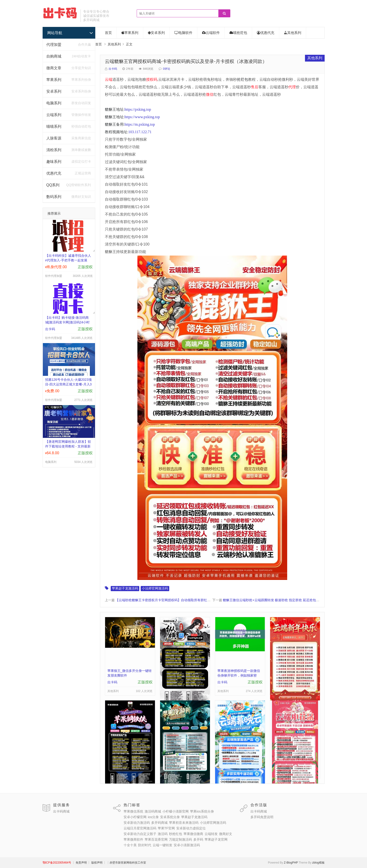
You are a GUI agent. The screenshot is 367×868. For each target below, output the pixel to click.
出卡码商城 (61, 811)
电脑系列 (54, 103)
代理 (292, 87)
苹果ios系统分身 (202, 811)
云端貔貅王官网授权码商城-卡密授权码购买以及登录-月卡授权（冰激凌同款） (186, 61)
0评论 (167, 69)
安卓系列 (54, 91)
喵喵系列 (54, 126)
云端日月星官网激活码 (140, 828)
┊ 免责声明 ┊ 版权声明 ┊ (89, 863)
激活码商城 (153, 811)
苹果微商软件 (133, 839)
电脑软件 (183, 33)
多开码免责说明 (262, 817)
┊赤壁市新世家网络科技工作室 (126, 863)
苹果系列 (54, 80)
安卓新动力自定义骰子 (140, 834)
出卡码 (113, 69)
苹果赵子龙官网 (216, 839)
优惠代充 (54, 173)
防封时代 (145, 845)
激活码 (163, 834)
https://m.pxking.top (140, 124)
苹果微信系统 (133, 811)
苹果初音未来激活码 (184, 823)
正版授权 (85, 267)
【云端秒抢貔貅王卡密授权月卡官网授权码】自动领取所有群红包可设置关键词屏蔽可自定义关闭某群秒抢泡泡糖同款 (201, 600)
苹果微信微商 (193, 834)
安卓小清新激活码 (187, 845)
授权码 (152, 79)
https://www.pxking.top (142, 117)
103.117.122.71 (140, 132)
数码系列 (54, 197)
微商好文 (226, 834)
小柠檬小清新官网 (176, 811)
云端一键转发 (162, 845)
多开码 (198, 839)
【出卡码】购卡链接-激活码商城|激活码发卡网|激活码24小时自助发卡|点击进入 (68, 322)
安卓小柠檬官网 (135, 817)
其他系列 (293, 33)
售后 (255, 87)
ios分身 (153, 817)
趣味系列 (54, 162)
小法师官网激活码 (155, 588)
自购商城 (54, 56)
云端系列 (54, 115)
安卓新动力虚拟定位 (191, 828)
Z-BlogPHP (291, 863)
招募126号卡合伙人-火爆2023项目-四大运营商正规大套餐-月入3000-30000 (68, 384)
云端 (109, 79)
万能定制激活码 (180, 839)
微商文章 (54, 68)
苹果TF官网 (166, 828)
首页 (108, 33)
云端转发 (211, 834)
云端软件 (211, 33)
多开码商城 (159, 823)
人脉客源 (54, 138)
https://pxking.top (138, 109)
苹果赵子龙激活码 (125, 588)
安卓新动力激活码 (137, 823)
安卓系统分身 (170, 817)
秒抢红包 (176, 834)
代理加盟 (54, 45)
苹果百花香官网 (156, 839)
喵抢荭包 (238, 33)
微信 (210, 94)
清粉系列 (54, 150)
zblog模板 (318, 863)
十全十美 (130, 845)
